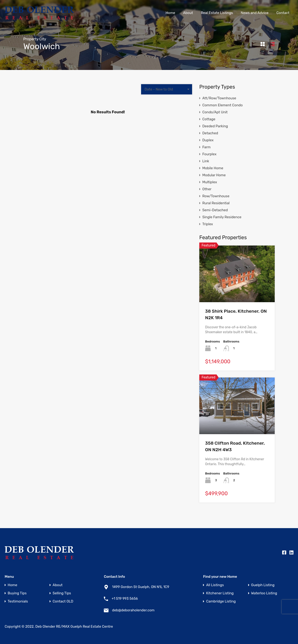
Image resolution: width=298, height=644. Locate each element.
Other (207, 189)
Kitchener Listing (220, 593)
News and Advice (255, 13)
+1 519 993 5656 (125, 599)
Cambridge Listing (221, 601)
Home (170, 13)
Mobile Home (213, 168)
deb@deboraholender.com (133, 610)
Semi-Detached (215, 210)
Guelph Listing (263, 585)
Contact (283, 13)
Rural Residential (216, 203)
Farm (207, 147)
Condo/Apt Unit (215, 112)
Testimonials (18, 601)
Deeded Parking (215, 126)
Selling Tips (62, 593)
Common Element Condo (222, 105)
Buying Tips (17, 593)
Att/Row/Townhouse (219, 98)
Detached (210, 133)
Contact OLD (63, 601)
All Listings (215, 585)
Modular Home (214, 175)
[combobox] (167, 89)
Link (206, 161)
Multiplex (210, 182)
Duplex (208, 140)
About (188, 13)
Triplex (208, 224)
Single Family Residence (222, 217)
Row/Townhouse (216, 196)
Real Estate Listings (217, 13)
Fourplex (209, 154)
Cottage (209, 119)
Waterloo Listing (264, 593)
